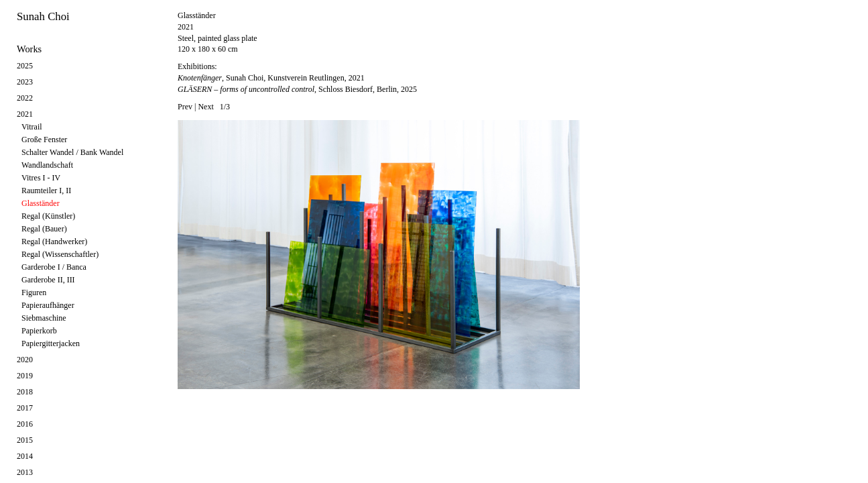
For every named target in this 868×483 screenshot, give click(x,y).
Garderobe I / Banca (54, 267)
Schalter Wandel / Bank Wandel (72, 152)
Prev (185, 107)
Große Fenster (44, 140)
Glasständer (41, 203)
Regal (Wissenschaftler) (60, 254)
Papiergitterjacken (51, 343)
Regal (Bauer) (44, 229)
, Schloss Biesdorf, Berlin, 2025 (297, 89)
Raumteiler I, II (46, 191)
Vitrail (32, 127)
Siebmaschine (44, 318)
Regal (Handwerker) (54, 241)
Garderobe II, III (48, 280)
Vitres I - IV (41, 178)
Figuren (34, 292)
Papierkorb (39, 331)
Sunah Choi (43, 16)
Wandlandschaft (47, 165)
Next (205, 107)
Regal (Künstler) (48, 216)
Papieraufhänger (48, 305)
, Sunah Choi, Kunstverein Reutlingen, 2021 (271, 78)
